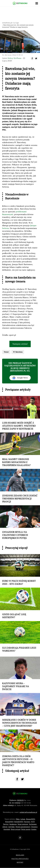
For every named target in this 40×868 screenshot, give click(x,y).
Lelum (23, 819)
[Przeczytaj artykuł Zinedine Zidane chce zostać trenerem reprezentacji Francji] (20, 486)
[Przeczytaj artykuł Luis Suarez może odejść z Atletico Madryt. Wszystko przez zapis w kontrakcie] (20, 413)
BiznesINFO (31, 819)
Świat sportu (26, 829)
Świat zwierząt (23, 824)
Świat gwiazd (16, 829)
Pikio (18, 819)
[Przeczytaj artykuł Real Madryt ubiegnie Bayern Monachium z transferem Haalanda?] (20, 450)
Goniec (34, 829)
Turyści (6, 824)
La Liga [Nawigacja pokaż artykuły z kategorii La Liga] (16, 23)
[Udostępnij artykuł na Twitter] (36, 59)
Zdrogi (5, 827)
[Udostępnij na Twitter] (22, 779)
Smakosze (13, 824)
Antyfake (11, 827)
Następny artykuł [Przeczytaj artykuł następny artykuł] (20, 344)
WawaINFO (9, 822)
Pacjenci (27, 822)
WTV (33, 822)
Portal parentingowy (23, 827)
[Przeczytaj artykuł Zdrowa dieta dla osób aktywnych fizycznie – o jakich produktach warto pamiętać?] (20, 748)
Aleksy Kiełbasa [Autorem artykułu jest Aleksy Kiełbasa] (14, 58)
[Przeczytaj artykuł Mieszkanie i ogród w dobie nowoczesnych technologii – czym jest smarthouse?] (20, 710)
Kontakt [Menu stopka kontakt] (20, 862)
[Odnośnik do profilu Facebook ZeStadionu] (20, 838)
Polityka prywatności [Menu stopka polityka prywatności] (20, 859)
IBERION (20, 800)
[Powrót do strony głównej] (20, 794)
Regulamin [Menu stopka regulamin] (20, 855)
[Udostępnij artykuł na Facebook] (32, 59)
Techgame (33, 824)
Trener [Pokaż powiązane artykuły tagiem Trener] (6, 352)
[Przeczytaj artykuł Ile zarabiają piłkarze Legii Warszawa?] (20, 637)
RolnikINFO (19, 822)
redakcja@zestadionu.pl (28, 812)
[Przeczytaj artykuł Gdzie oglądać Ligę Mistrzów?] (20, 603)
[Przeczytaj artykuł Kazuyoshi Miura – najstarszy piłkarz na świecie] (20, 674)
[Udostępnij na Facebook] (17, 779)
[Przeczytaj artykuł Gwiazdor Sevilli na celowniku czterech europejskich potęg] (20, 522)
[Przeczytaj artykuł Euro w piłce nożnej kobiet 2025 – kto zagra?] (20, 570)
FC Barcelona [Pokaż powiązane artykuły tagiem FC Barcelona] (18, 352)
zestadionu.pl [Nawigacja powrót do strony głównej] (7, 23)
